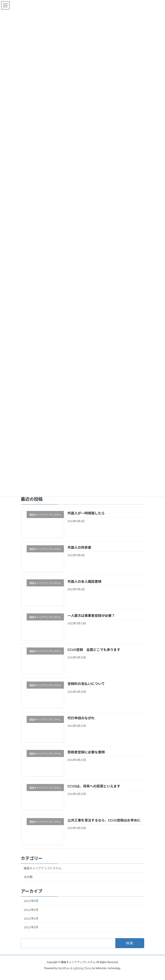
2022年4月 (31, 924)
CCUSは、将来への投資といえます (94, 792)
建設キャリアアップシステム (43, 874)
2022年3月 (31, 933)
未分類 (28, 883)
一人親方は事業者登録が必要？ (91, 621)
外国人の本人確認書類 (84, 587)
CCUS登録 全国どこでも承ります (94, 655)
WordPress (64, 974)
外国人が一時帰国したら (86, 519)
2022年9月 (31, 907)
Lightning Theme (82, 974)
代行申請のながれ (81, 724)
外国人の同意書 (79, 553)
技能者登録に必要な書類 (86, 758)
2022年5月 (31, 916)
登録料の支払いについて (86, 689)
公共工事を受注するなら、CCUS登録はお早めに (104, 826)
